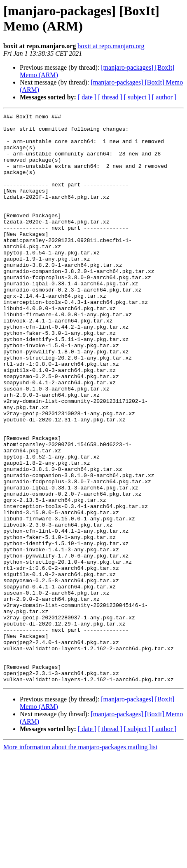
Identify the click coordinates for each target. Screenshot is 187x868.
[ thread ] (110, 97)
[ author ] (164, 97)
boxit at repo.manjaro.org (111, 46)
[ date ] (87, 97)
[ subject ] (137, 97)
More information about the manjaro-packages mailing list (80, 861)
